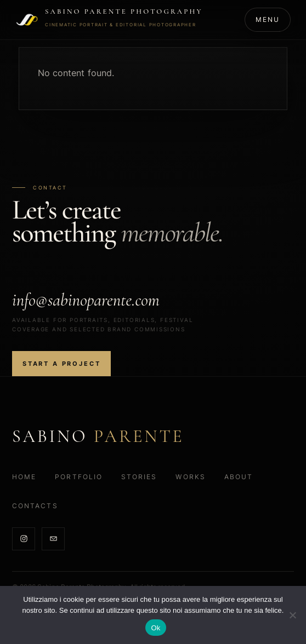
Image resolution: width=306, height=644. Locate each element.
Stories (139, 477)
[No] (292, 615)
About (239, 477)
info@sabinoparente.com (86, 300)
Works (190, 477)
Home (24, 477)
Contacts (35, 506)
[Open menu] (268, 20)
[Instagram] (24, 539)
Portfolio (79, 477)
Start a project (61, 364)
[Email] (53, 539)
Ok (155, 628)
